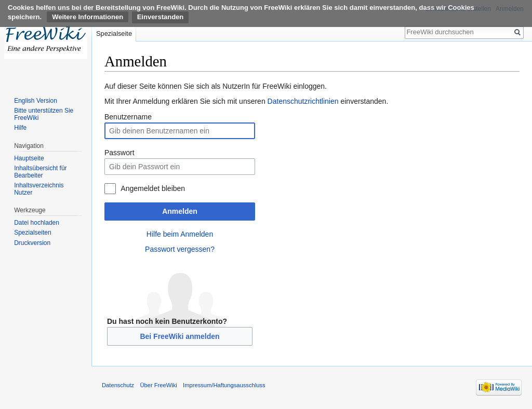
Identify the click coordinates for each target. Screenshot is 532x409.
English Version (36, 101)
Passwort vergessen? (180, 249)
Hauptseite (29, 158)
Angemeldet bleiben (153, 188)
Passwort (119, 153)
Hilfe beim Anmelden (180, 234)
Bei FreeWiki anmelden (179, 336)
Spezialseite (114, 33)
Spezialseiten (32, 233)
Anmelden (180, 211)
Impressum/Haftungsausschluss (224, 385)
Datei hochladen (37, 223)
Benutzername (128, 117)
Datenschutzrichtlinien (303, 101)
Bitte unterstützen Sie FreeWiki (44, 114)
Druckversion (32, 243)
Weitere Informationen (88, 17)
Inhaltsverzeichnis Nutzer (39, 189)
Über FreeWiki (158, 385)
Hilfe (20, 128)
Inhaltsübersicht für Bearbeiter (40, 172)
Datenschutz (118, 385)
